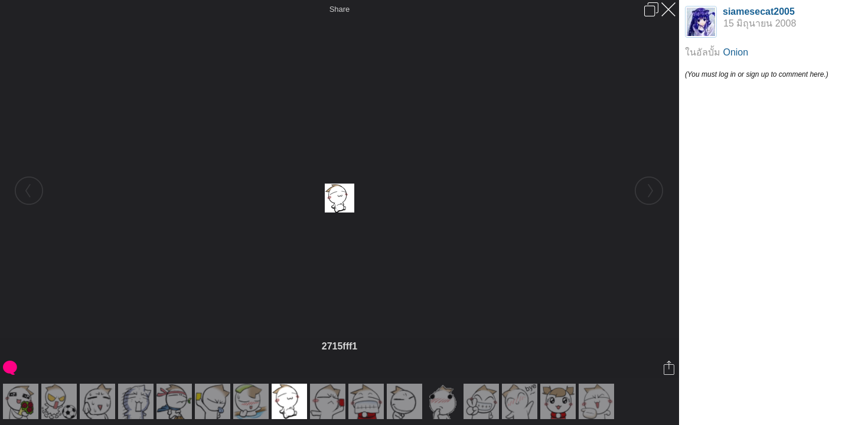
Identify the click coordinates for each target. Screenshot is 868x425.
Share (340, 9)
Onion (735, 52)
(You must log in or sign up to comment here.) (757, 74)
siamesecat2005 (759, 12)
